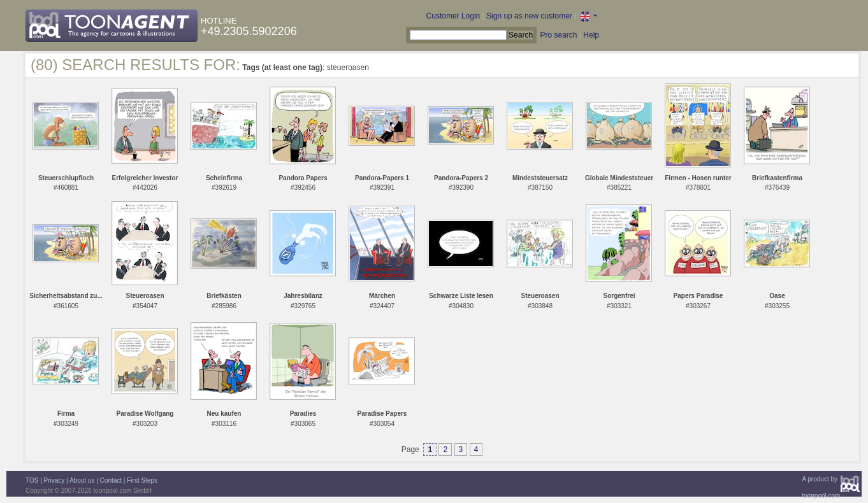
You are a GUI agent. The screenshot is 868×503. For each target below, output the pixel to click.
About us (82, 480)
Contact (111, 480)
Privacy (54, 480)
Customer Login (453, 16)
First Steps (142, 480)
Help (591, 35)
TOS (32, 480)
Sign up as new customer (529, 16)
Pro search (558, 35)
